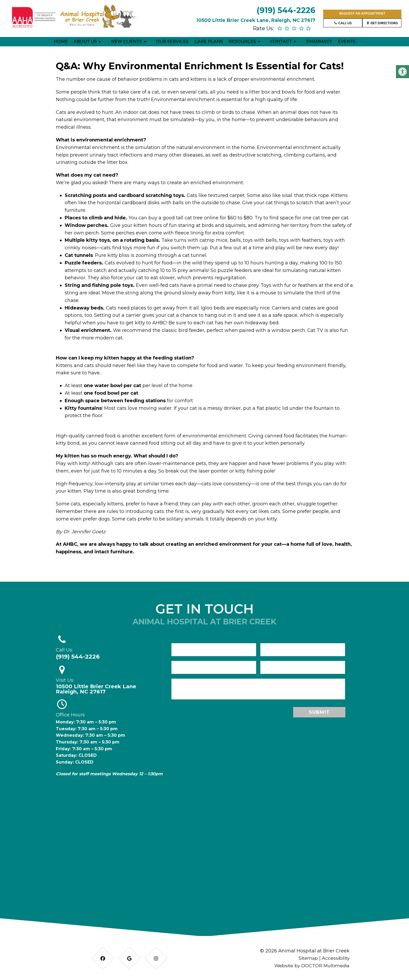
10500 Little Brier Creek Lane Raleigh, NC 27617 (96, 689)
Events (347, 42)
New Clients (127, 42)
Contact (281, 42)
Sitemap (307, 958)
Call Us (343, 24)
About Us (85, 42)
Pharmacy (319, 42)
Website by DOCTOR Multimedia (311, 966)
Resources (242, 42)
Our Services (172, 42)
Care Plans (209, 42)
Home (61, 42)
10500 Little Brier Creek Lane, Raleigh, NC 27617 (256, 20)
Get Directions (382, 24)
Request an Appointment (362, 14)
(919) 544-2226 (286, 10)
